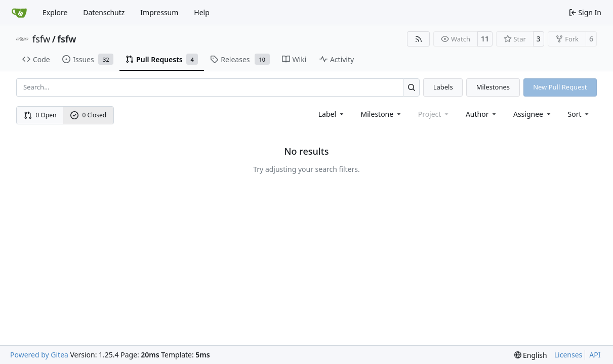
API (595, 355)
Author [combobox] (482, 114)
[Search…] (411, 87)
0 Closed (89, 115)
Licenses (568, 355)
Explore (55, 12)
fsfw (41, 39)
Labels (443, 87)
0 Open (40, 115)
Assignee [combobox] (533, 114)
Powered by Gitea (39, 355)
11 (485, 39)
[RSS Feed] (419, 39)
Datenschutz (104, 12)
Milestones (493, 87)
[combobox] (332, 114)
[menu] (579, 114)
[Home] (19, 13)
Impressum (159, 12)
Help (202, 12)
